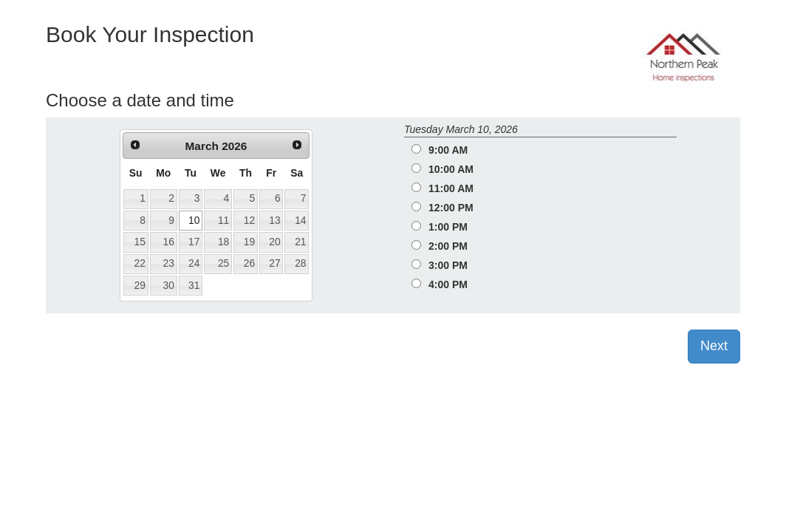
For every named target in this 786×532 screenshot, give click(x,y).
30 (169, 285)
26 (249, 263)
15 (139, 242)
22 (139, 263)
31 (194, 285)
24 (194, 263)
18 (223, 242)
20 (274, 242)
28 (300, 263)
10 (194, 220)
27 (274, 263)
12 (249, 220)
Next (714, 346)
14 (300, 220)
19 (249, 242)
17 (194, 242)
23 (169, 263)
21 (300, 242)
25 (223, 263)
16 (169, 242)
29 (139, 285)
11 (223, 220)
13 (274, 220)
